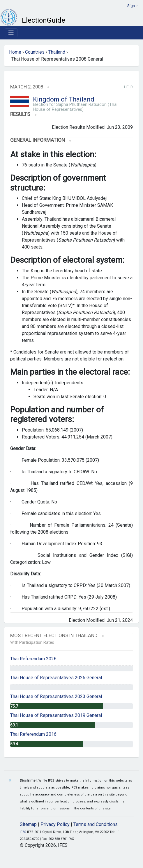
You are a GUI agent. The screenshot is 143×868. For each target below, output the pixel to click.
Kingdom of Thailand (64, 99)
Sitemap (28, 824)
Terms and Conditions (96, 824)
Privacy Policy (55, 824)
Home (15, 52)
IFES (23, 832)
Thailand (57, 52)
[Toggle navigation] (11, 33)
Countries (35, 52)
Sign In (133, 6)
